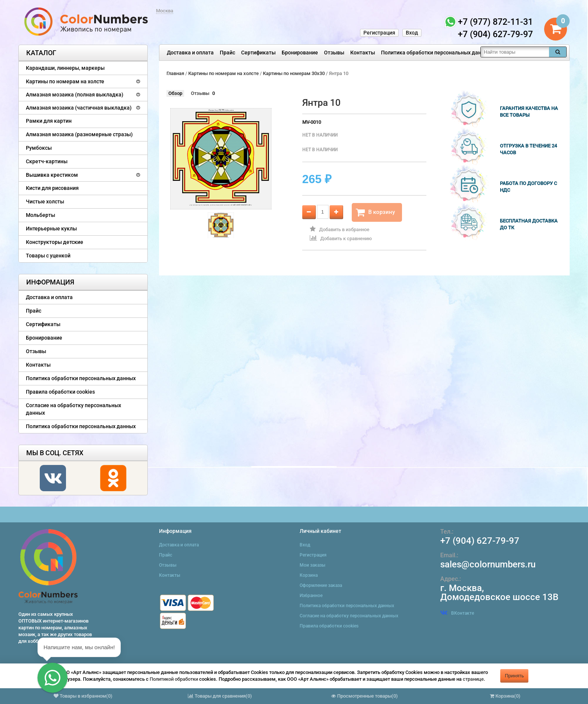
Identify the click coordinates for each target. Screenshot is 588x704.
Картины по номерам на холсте (65, 81)
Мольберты (40, 215)
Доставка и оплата (190, 53)
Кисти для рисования (52, 188)
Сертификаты (258, 53)
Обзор (175, 93)
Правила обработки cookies (60, 392)
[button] (52, 678)
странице (473, 679)
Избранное (311, 596)
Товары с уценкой (48, 256)
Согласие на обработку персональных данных (73, 409)
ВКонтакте (457, 613)
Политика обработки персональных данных (436, 53)
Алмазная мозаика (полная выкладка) (75, 95)
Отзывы (334, 53)
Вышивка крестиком (52, 175)
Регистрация (379, 33)
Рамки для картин (49, 121)
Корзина (309, 575)
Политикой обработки (174, 679)
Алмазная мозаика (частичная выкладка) (79, 108)
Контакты (363, 53)
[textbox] (515, 52)
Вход (412, 33)
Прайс (227, 53)
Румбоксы (39, 148)
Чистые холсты (45, 202)
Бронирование (300, 53)
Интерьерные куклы (51, 229)
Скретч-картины (47, 161)
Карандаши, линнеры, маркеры (65, 68)
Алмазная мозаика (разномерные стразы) (79, 134)
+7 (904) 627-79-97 (480, 541)
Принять (514, 676)
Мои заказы (313, 565)
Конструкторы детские (55, 242)
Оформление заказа (321, 585)
